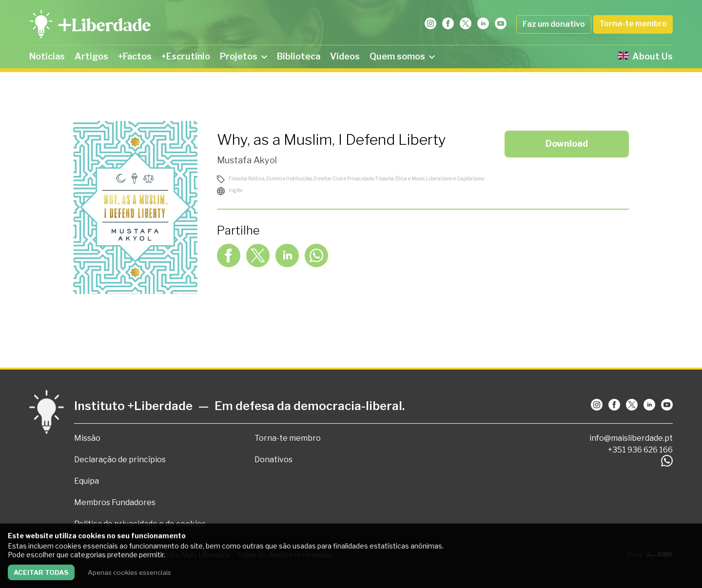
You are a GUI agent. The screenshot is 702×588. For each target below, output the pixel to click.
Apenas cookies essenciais (129, 572)
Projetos (244, 56)
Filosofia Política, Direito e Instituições (270, 178)
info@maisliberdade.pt (631, 438)
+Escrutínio (186, 56)
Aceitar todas (41, 572)
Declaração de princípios (120, 460)
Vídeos (345, 56)
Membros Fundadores (115, 502)
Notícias (47, 56)
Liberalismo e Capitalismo (455, 178)
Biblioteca (299, 56)
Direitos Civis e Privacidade (344, 178)
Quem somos (402, 56)
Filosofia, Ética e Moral (400, 178)
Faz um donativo (554, 24)
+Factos (135, 56)
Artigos (91, 56)
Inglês (235, 190)
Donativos (273, 460)
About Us (645, 56)
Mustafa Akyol (247, 160)
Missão (87, 438)
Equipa (87, 481)
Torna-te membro (633, 24)
